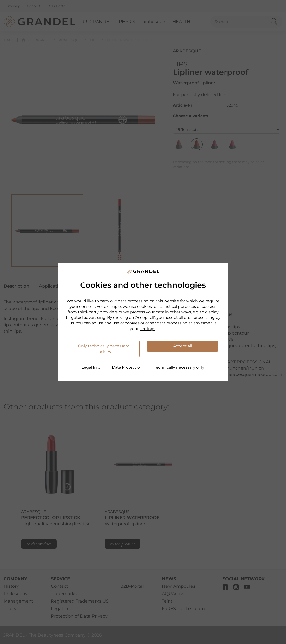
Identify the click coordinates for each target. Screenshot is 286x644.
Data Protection (127, 367)
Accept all (183, 346)
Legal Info (91, 367)
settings (147, 329)
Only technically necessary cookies (103, 349)
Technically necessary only (179, 367)
